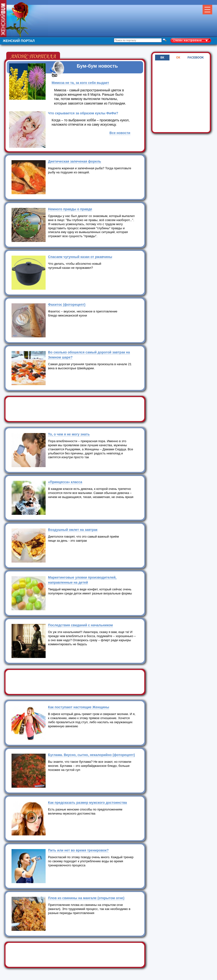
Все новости (120, 133)
